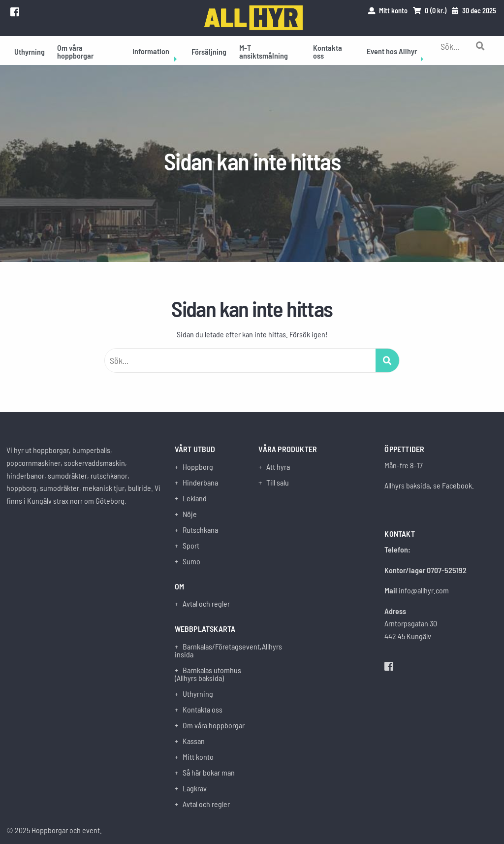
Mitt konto (198, 757)
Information (151, 51)
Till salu (278, 483)
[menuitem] (30, 50)
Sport (191, 546)
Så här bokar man (209, 773)
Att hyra (278, 467)
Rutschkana (200, 530)
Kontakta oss (328, 51)
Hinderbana (200, 483)
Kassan (194, 741)
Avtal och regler (206, 604)
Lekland (195, 498)
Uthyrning (30, 51)
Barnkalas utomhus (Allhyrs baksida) (208, 674)
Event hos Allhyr (392, 51)
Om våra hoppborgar (75, 51)
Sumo (191, 561)
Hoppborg (198, 467)
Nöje (190, 514)
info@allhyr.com (424, 590)
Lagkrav (195, 788)
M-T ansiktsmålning (264, 51)
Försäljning (209, 51)
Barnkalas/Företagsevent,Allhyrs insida (210, 650)
